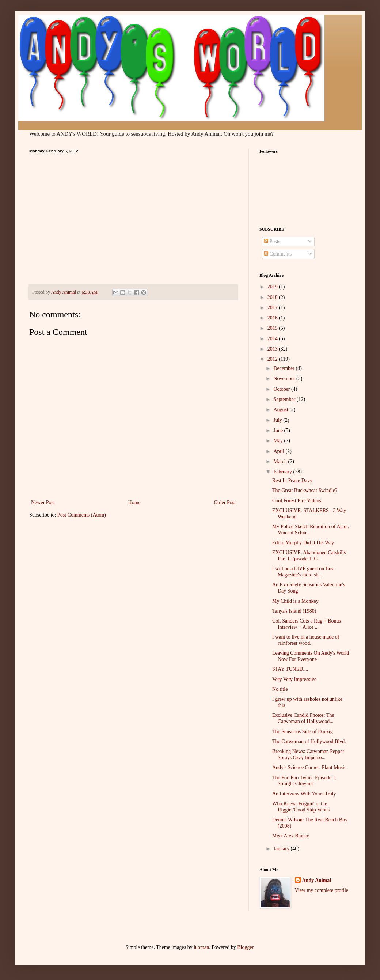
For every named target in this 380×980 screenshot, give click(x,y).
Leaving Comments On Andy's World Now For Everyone (311, 656)
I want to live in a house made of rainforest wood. (306, 640)
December (284, 368)
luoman (201, 947)
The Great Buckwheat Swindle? (305, 490)
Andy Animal (317, 880)
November (285, 379)
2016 (273, 318)
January (282, 849)
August (281, 410)
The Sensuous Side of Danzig (303, 732)
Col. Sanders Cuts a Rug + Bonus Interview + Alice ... (307, 624)
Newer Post (43, 502)
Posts (272, 241)
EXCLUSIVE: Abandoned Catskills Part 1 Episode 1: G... (309, 556)
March (281, 461)
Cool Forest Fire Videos (297, 501)
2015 (273, 328)
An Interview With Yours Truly (304, 794)
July (278, 420)
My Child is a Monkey (295, 601)
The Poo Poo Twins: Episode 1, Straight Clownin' (304, 781)
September (285, 399)
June (279, 430)
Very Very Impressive (294, 679)
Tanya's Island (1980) (294, 611)
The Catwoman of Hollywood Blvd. (309, 741)
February (283, 472)
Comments (278, 254)
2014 (273, 339)
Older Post (225, 502)
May (279, 441)
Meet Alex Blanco (291, 836)
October (282, 389)
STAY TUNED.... (290, 669)
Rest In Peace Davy (292, 480)
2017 (273, 308)
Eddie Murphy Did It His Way (303, 543)
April (279, 451)
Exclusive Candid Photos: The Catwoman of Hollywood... (303, 718)
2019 (273, 287)
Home (134, 502)
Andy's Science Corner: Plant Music (309, 767)
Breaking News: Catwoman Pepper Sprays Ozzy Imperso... (308, 754)
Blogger (245, 947)
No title (280, 689)
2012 (273, 359)
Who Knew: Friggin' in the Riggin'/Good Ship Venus (301, 807)
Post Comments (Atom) (82, 515)
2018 (273, 297)
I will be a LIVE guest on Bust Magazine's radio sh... (303, 572)
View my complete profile (322, 890)
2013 (273, 349)
